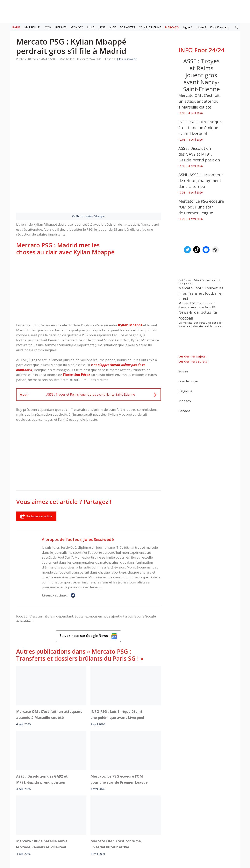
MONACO (77, 27)
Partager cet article (36, 461)
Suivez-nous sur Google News (89, 580)
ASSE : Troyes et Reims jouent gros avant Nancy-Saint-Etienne (201, 75)
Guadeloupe (188, 381)
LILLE (91, 27)
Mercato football (86, 821)
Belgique (185, 391)
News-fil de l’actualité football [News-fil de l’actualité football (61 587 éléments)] (198, 315)
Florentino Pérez (76, 319)
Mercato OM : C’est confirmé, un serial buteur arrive (116, 788)
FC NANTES (128, 27)
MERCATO (172, 27)
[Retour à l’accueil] (125, 11)
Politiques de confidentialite (137, 832)
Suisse (183, 371)
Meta (132, 821)
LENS (102, 27)
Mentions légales (57, 832)
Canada (184, 411)
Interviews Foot (111, 821)
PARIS (16, 27)
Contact (105, 832)
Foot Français (219, 27)
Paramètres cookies (195, 821)
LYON (47, 27)
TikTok (159, 821)
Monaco (185, 401)
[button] (236, 27)
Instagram (145, 821)
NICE (113, 27)
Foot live (66, 821)
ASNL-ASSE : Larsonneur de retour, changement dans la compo (201, 181)
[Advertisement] (89, 233)
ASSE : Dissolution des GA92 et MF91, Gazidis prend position (42, 723)
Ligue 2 (201, 27)
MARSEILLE (32, 27)
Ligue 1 (188, 27)
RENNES (61, 27)
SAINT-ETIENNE (150, 27)
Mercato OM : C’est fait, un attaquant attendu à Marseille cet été (49, 659)
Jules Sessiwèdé (99, 483)
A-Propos (84, 832)
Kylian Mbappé (130, 269)
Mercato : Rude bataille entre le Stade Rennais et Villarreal (42, 788)
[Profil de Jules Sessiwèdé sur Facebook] (73, 540)
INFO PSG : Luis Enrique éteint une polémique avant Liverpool (117, 659)
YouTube (172, 821)
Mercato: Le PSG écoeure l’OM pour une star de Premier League (119, 723)
